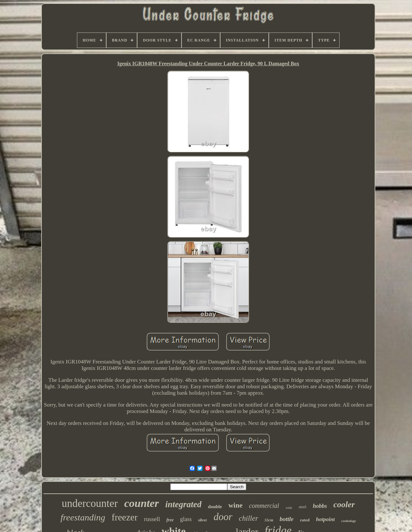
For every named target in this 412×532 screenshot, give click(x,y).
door (223, 517)
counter (142, 503)
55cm (269, 520)
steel (303, 507)
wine (235, 505)
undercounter (90, 503)
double (215, 507)
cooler (344, 504)
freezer (125, 517)
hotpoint (326, 519)
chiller (248, 518)
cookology (349, 521)
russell (152, 519)
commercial (264, 506)
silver (202, 520)
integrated (184, 504)
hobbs (320, 506)
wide (289, 508)
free (170, 520)
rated (305, 520)
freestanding (83, 517)
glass (186, 519)
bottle (287, 519)
